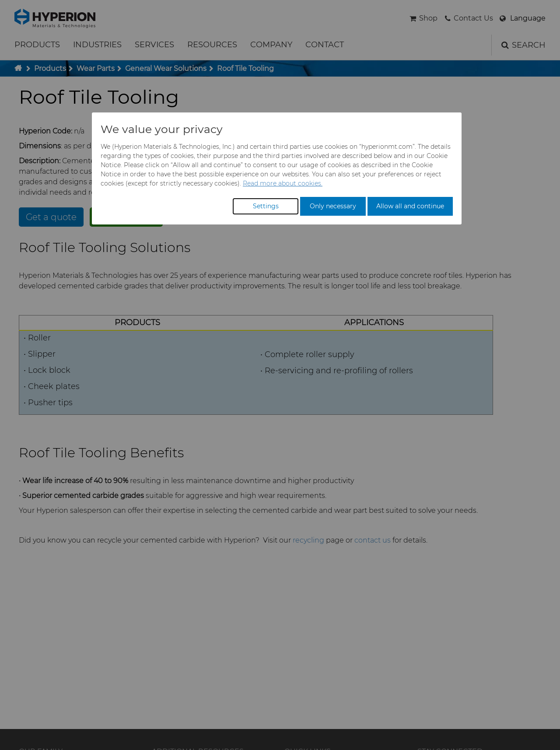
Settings (266, 206)
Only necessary (333, 206)
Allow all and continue (410, 206)
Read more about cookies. (283, 183)
